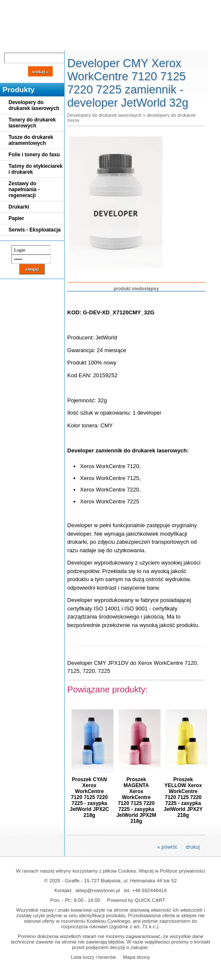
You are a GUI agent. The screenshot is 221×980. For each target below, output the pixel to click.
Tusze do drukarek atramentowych (31, 140)
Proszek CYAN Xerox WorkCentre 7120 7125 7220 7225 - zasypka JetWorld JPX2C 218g (89, 797)
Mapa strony (136, 957)
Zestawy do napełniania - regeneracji (24, 189)
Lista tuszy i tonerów (93, 957)
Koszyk (192, 6)
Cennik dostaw (52, 43)
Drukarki (19, 207)
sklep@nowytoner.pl (98, 890)
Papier (16, 218)
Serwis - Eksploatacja (35, 230)
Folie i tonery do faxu (34, 155)
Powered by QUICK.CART (136, 900)
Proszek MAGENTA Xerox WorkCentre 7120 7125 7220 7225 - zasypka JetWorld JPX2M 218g (136, 800)
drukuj (193, 847)
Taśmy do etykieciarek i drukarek (35, 169)
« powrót (167, 847)
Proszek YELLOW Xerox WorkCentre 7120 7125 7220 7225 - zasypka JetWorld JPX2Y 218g (183, 797)
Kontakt (144, 43)
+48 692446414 (150, 890)
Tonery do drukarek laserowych (32, 123)
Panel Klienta (103, 43)
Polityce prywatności (183, 871)
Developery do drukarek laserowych (34, 105)
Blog (13, 43)
